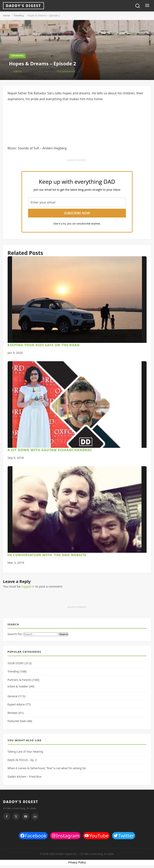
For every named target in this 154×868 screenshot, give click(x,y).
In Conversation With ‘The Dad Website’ (48, 555)
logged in (28, 586)
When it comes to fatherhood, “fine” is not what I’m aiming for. (47, 768)
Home (6, 15)
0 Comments (66, 71)
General (13, 696)
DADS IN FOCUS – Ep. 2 (22, 760)
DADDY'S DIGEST (21, 802)
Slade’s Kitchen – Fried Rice (25, 777)
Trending (19, 15)
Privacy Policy (77, 862)
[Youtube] (26, 816)
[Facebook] (7, 816)
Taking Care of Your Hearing (25, 752)
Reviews (13, 713)
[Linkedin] (35, 816)
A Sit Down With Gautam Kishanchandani (50, 450)
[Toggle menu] (147, 6)
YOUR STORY (16, 663)
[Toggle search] (138, 6)
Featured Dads (17, 721)
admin (18, 71)
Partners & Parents (20, 680)
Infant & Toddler (18, 686)
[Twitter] (16, 816)
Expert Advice (16, 704)
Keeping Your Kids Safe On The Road (44, 345)
